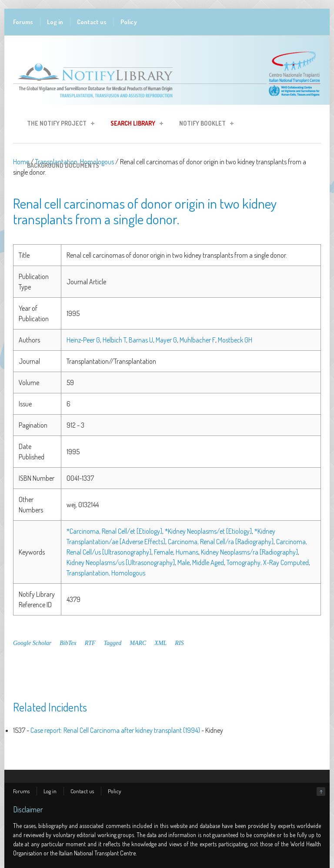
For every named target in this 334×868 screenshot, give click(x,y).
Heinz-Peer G (83, 340)
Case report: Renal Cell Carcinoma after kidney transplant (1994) (115, 730)
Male (184, 562)
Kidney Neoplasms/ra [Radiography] (249, 552)
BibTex (68, 643)
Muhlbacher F (197, 340)
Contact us (92, 22)
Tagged (113, 643)
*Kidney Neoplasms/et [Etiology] (208, 531)
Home (21, 162)
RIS (179, 643)
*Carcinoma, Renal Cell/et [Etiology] (114, 531)
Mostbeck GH (235, 340)
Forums (23, 22)
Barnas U (141, 340)
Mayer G (166, 340)
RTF (90, 643)
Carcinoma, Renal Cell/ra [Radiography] (221, 542)
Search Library (134, 125)
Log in (55, 22)
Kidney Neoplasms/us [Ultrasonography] (121, 562)
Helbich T (114, 340)
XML (160, 643)
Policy (129, 22)
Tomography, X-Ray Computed (268, 562)
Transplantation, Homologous (106, 573)
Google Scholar (32, 643)
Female (164, 552)
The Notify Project (58, 125)
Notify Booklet (204, 125)
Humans (187, 552)
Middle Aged (208, 562)
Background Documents (63, 165)
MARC (138, 643)
